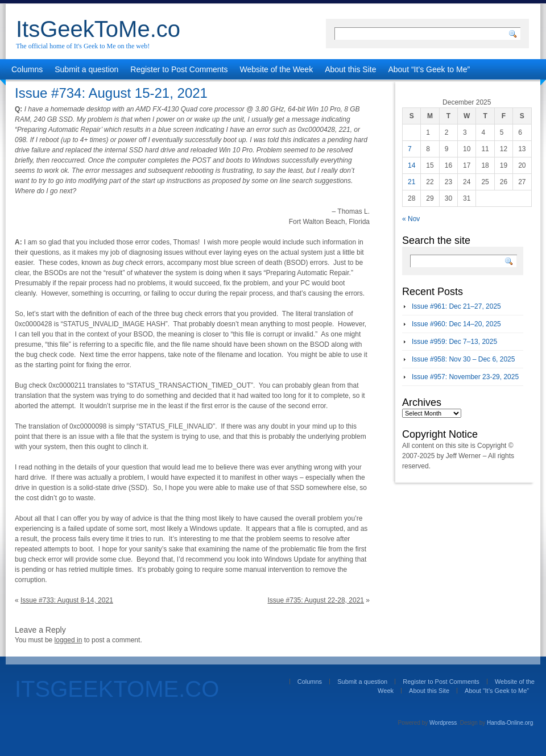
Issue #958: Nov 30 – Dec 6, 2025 (463, 359)
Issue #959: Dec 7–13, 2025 (454, 342)
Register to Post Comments (179, 69)
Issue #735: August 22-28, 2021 (316, 600)
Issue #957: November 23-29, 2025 (465, 377)
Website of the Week (277, 69)
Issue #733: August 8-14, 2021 (67, 600)
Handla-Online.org (510, 723)
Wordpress (443, 723)
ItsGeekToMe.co (98, 29)
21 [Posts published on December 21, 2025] (411, 182)
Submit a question (86, 69)
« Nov (411, 219)
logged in (69, 640)
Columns (27, 69)
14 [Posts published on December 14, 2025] (411, 165)
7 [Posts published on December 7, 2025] (410, 149)
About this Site (350, 69)
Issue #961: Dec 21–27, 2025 (456, 306)
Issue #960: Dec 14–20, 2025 (456, 324)
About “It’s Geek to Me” (429, 69)
